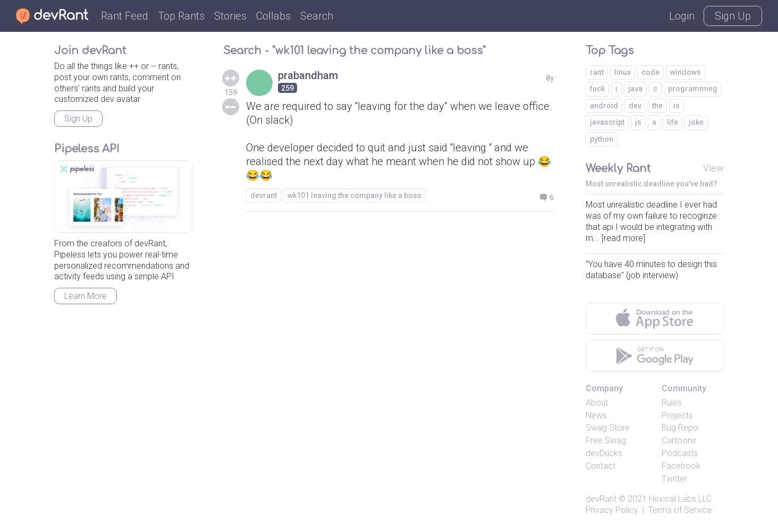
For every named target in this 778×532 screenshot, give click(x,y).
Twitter (674, 479)
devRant (601, 499)
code (650, 72)
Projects (677, 415)
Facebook (681, 466)
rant (597, 72)
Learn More (86, 296)
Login (682, 16)
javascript (607, 122)
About (597, 403)
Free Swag (606, 440)
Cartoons (679, 440)
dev (635, 106)
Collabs (273, 16)
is (676, 106)
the (657, 106)
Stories (230, 16)
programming (693, 89)
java (635, 89)
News (596, 415)
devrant (264, 195)
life (673, 122)
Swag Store (608, 428)
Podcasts (680, 453)
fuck (597, 89)
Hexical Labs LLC (680, 499)
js (638, 122)
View (713, 168)
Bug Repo (680, 428)
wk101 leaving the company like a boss (354, 195)
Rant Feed (125, 16)
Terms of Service (680, 510)
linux (623, 72)
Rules (672, 403)
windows (686, 72)
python (602, 139)
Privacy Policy (612, 510)
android (604, 106)
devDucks (604, 453)
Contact (601, 466)
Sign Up (733, 16)
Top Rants (181, 16)
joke (696, 122)
